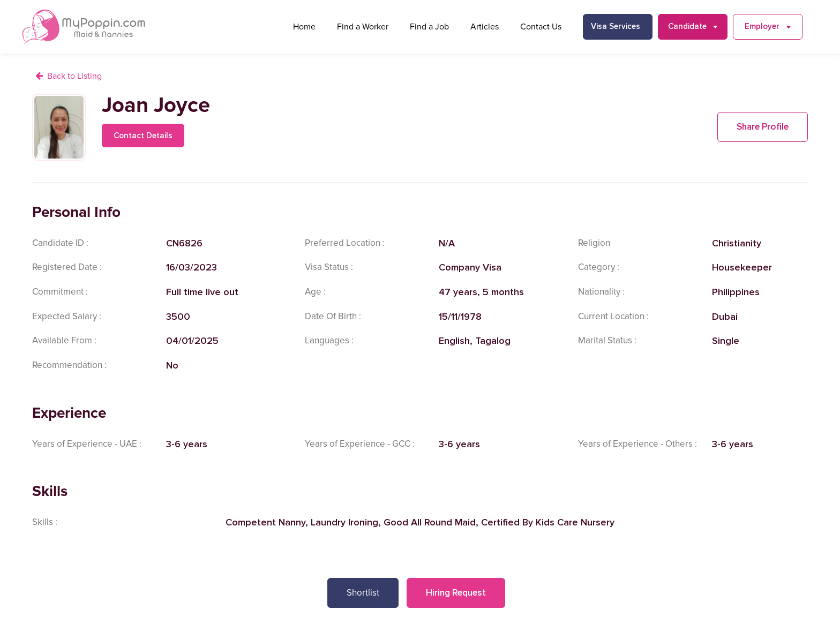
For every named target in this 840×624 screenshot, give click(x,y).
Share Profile (763, 127)
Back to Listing (74, 76)
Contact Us (541, 27)
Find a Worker (363, 27)
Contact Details (143, 136)
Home (304, 27)
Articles (485, 27)
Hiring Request (456, 593)
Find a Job (429, 27)
